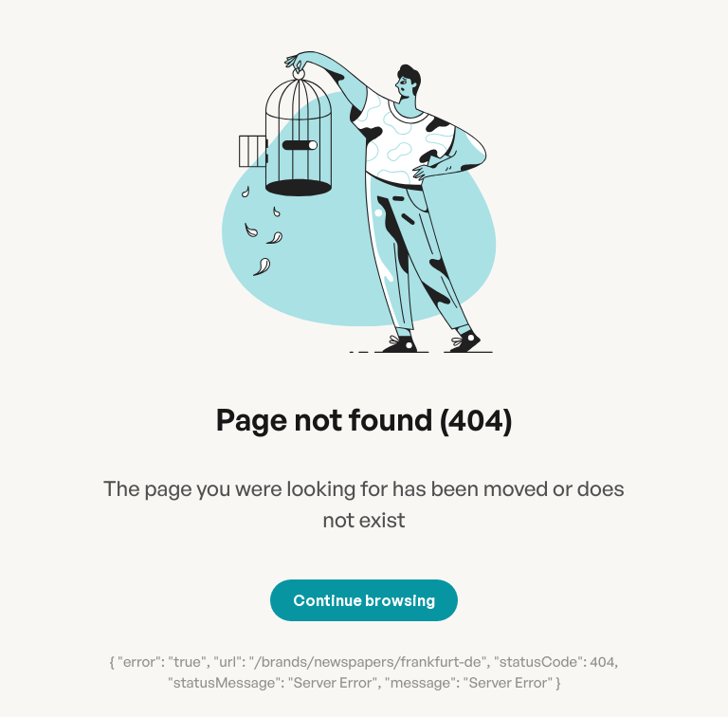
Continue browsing (364, 600)
